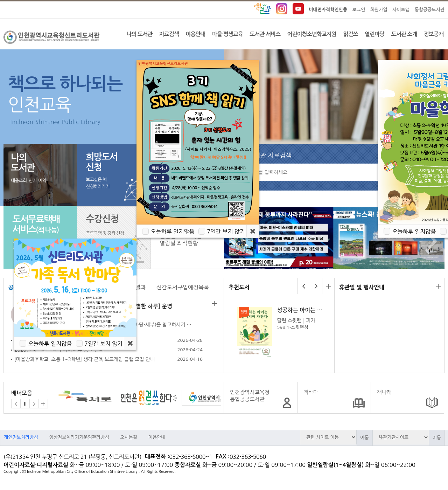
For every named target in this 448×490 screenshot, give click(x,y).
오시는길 (129, 437)
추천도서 (239, 287)
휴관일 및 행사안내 (362, 287)
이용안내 (157, 437)
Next (429, 241)
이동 (364, 438)
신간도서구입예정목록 (183, 287)
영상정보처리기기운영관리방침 (79, 437)
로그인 (359, 10)
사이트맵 (401, 10)
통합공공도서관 (429, 10)
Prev (236, 241)
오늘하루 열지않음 (50, 344)
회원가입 (379, 10)
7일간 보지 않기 (103, 344)
